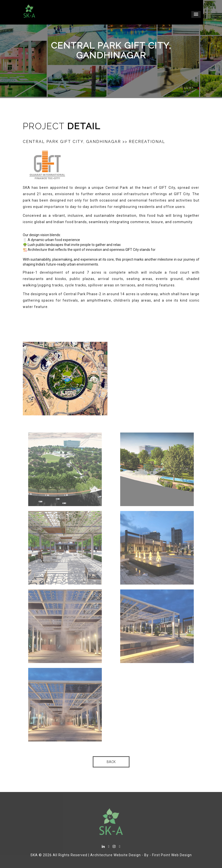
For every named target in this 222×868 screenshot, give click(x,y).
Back (111, 762)
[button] (196, 14)
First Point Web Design (172, 855)
